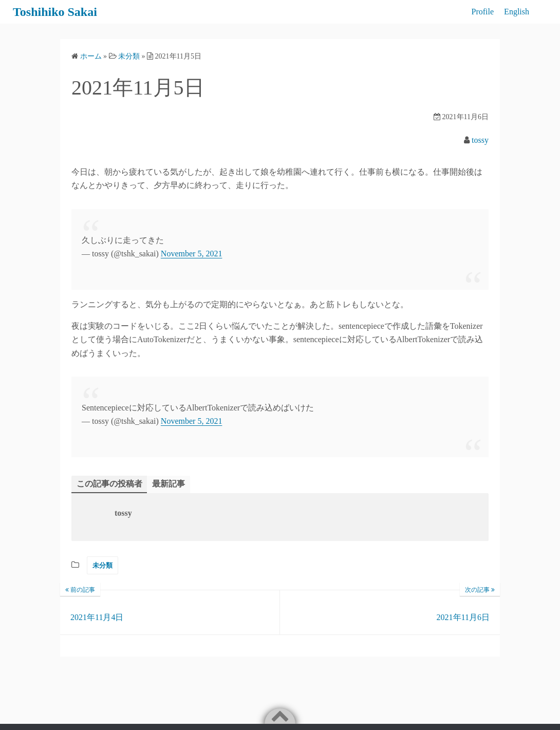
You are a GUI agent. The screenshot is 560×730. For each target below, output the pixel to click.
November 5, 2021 (192, 254)
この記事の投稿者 (109, 484)
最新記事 (169, 484)
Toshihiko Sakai (55, 12)
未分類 (102, 565)
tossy (480, 140)
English (517, 12)
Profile (483, 12)
